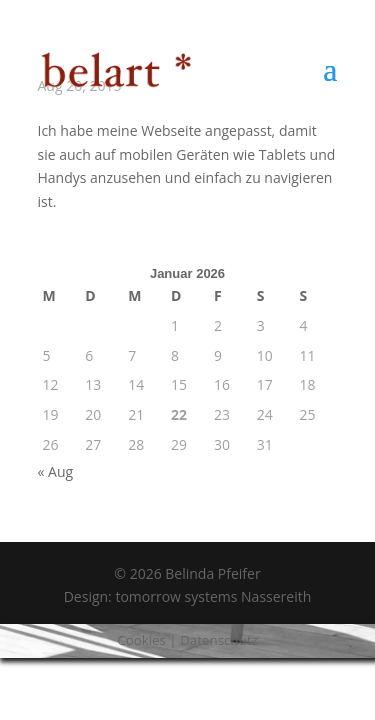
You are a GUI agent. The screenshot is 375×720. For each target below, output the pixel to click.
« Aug (56, 471)
